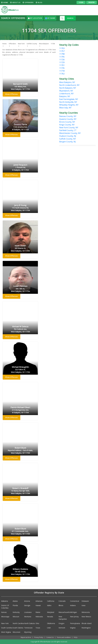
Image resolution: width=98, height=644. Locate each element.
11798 (62, 54)
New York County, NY (69, 128)
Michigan (73, 612)
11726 (62, 60)
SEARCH (70, 18)
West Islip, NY (65, 108)
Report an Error (26, 637)
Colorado (62, 601)
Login (81, 2)
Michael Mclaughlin (20, 370)
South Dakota (18, 628)
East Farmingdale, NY (69, 99)
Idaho (49, 605)
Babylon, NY (65, 96)
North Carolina (18, 623)
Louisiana (28, 612)
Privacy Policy (39, 637)
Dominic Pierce (20, 127)
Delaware (85, 601)
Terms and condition (64, 637)
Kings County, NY (67, 125)
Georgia (27, 605)
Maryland (51, 612)
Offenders (29, 3)
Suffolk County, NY (68, 139)
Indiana (73, 605)
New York (5, 623)
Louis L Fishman (20, 289)
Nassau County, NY (68, 116)
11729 (62, 62)
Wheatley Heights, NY (69, 105)
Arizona (27, 601)
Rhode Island (86, 623)
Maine (38, 612)
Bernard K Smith (20, 87)
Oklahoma (51, 623)
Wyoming (28, 632)
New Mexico (86, 617)
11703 (62, 48)
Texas (38, 628)
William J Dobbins (20, 572)
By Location (35, 18)
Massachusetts (64, 612)
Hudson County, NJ (68, 136)
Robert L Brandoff (20, 491)
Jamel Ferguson (20, 167)
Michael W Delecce (20, 329)
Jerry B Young (20, 208)
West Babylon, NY (67, 82)
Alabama (5, 601)
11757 (62, 51)
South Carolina (7, 628)
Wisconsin (16, 632)
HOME (6, 3)
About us (16, 3)
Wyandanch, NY (66, 91)
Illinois (61, 605)
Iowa (83, 605)
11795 (62, 57)
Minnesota (86, 612)
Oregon (61, 623)
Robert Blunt (20, 450)
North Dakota (29, 623)
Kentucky (16, 612)
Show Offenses (12, 94)
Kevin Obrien (20, 248)
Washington (86, 628)
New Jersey (74, 617)
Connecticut (75, 601)
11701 (62, 65)
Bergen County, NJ (67, 142)
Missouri (16, 617)
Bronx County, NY (67, 122)
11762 (62, 74)
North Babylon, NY (68, 88)
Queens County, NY (68, 119)
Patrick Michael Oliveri (20, 410)
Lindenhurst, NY (66, 94)
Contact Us (50, 637)
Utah (49, 628)
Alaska (15, 601)
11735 (62, 68)
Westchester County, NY (70, 133)
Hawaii (38, 605)
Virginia (73, 628)
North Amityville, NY (68, 102)
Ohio (37, 623)
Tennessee (28, 628)
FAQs (76, 637)
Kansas (4, 612)
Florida (15, 605)
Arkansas (39, 601)
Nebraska (39, 617)
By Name (50, 18)
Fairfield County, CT (68, 130)
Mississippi (5, 617)
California (51, 601)
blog (40, 3)
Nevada (50, 617)
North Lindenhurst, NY (69, 85)
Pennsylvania (75, 623)
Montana (28, 617)
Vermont (62, 628)
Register (91, 2)
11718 (62, 71)
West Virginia (6, 632)
